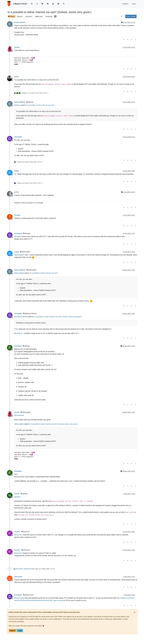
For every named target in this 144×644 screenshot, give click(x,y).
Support (11, 16)
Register (13, 631)
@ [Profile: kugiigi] (17, 236)
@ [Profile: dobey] (17, 105)
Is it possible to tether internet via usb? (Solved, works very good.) (57, 317)
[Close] (135, 612)
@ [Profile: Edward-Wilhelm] (21, 317)
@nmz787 (25, 532)
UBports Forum (20, 4)
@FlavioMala (26, 412)
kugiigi (17, 171)
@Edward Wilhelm (30, 314)
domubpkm (18, 137)
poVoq (16, 192)
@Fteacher (26, 550)
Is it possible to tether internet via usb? (40, 105)
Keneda (17, 47)
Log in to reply (131, 16)
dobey (16, 77)
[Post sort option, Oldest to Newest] (121, 16)
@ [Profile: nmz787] (18, 535)
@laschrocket (28, 595)
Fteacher (17, 532)
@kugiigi (27, 233)
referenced (28, 569)
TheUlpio (17, 215)
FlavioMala (18, 346)
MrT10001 (19, 569)
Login (20, 631)
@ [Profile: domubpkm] (19, 255)
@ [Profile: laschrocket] (19, 598)
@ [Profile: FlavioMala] (19, 415)
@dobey (30, 102)
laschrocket (18, 577)
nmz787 (17, 494)
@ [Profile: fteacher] (18, 553)
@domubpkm (25, 252)
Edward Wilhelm (20, 22)
